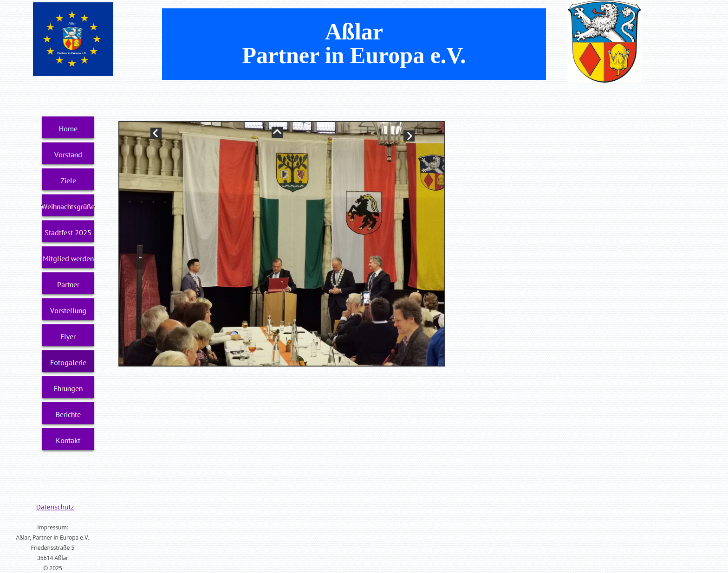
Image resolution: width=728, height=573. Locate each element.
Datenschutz (55, 507)
